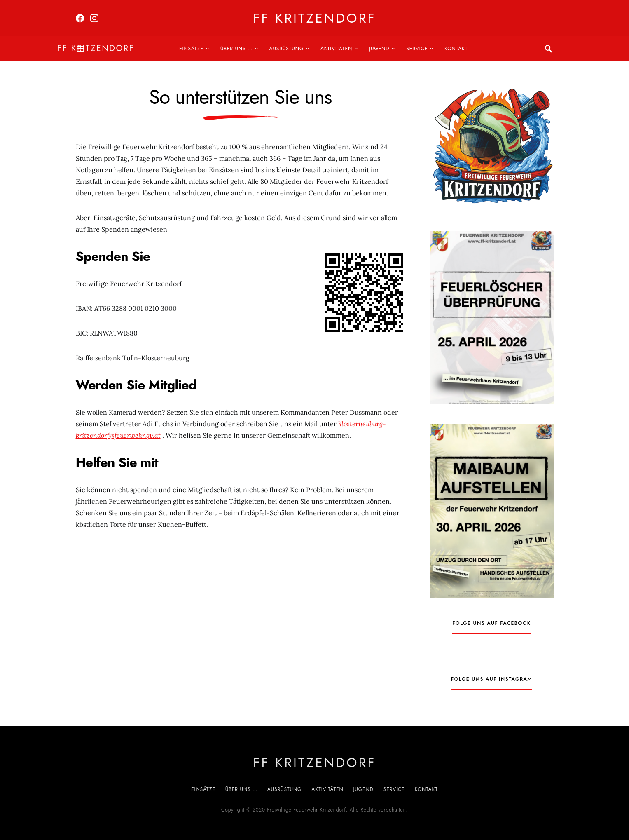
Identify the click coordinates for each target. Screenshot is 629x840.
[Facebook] (80, 18)
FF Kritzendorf (314, 18)
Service (417, 49)
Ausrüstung (287, 49)
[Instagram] (94, 18)
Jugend (379, 49)
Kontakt (456, 49)
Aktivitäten (336, 49)
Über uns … (236, 49)
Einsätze (191, 49)
